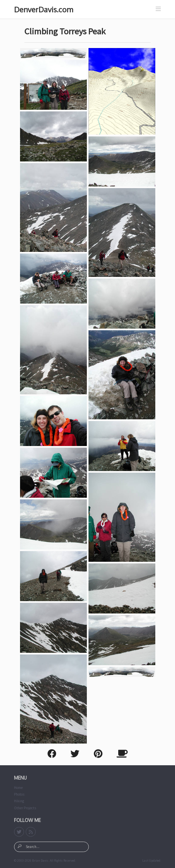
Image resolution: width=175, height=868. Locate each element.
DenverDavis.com (44, 9)
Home (18, 788)
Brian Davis (40, 861)
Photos (19, 794)
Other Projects (25, 808)
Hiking (19, 801)
